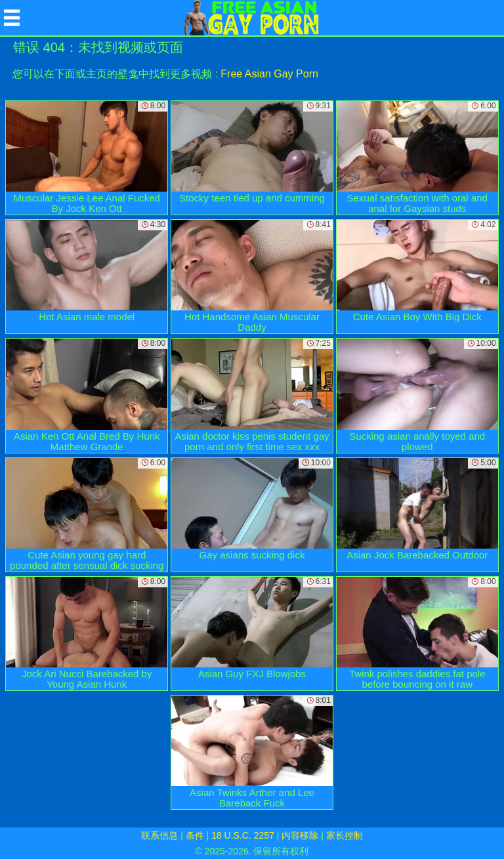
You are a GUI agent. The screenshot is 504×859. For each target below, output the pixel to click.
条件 (195, 835)
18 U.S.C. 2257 (243, 835)
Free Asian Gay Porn (269, 74)
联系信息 (159, 835)
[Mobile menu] (12, 18)
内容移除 (300, 835)
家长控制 (345, 835)
